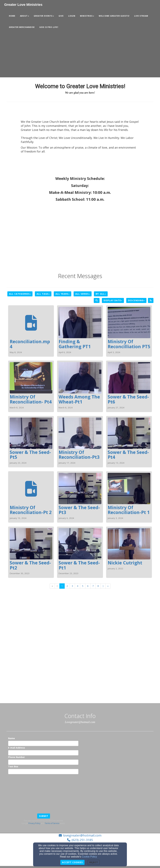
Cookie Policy (89, 857)
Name (11, 738)
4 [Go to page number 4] (77, 586)
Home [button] (12, 16)
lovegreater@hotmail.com (82, 835)
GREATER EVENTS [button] (44, 16)
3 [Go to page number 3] (72, 586)
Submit (44, 816)
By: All (101, 294)
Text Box (13, 766)
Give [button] (61, 16)
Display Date (113, 300)
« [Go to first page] (52, 586)
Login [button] (72, 16)
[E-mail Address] (43, 753)
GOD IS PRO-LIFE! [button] (49, 27)
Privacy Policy (34, 823)
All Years (62, 294)
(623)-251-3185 (82, 840)
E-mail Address (17, 748)
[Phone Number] (43, 762)
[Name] (43, 743)
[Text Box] (43, 772)
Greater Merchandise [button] (22, 27)
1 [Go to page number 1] (62, 586)
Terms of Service (52, 823)
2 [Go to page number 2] (67, 586)
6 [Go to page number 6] (88, 586)
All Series (83, 294)
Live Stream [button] (141, 16)
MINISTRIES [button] (87, 16)
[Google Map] (80, 658)
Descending (136, 300)
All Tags (43, 294)
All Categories (20, 294)
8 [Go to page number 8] (98, 586)
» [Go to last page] (108, 586)
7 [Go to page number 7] (93, 586)
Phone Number (16, 757)
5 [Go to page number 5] (83, 586)
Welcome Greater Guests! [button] (114, 16)
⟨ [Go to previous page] (57, 586)
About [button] (25, 16)
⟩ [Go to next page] (103, 586)
